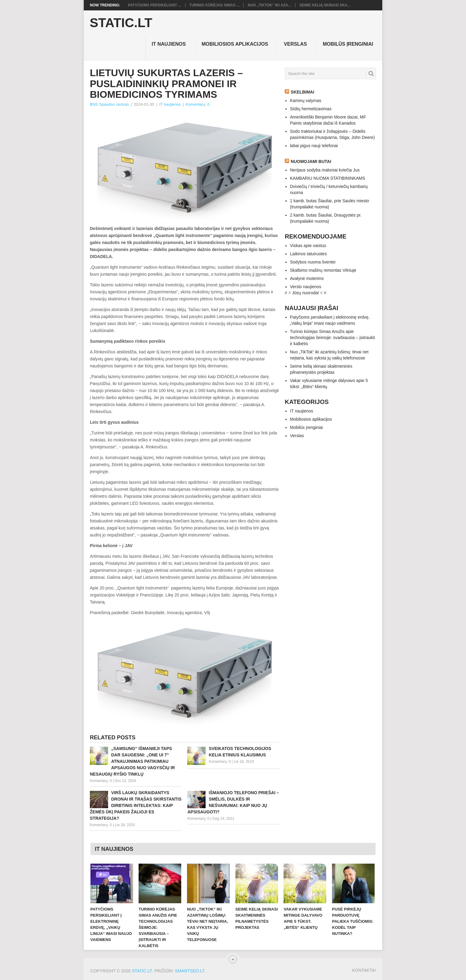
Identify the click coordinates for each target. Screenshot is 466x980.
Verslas (295, 44)
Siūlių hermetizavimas (311, 109)
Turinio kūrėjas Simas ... (215, 5)
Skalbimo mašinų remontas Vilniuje (323, 270)
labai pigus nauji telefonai (314, 146)
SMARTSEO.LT (190, 971)
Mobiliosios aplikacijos (235, 44)
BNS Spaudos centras (109, 104)
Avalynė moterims (307, 278)
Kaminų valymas (306, 101)
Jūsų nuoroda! (306, 293)
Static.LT (121, 23)
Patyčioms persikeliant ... (154, 5)
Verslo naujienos (306, 287)
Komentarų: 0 (198, 104)
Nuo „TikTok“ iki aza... (269, 5)
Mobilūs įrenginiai (348, 44)
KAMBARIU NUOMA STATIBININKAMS (328, 178)
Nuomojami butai (311, 161)
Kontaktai (364, 970)
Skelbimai (303, 92)
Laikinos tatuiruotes (308, 254)
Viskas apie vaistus (308, 246)
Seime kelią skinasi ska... (325, 5)
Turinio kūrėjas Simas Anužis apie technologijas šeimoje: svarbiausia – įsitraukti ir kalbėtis (332, 338)
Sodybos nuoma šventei (313, 262)
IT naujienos (169, 44)
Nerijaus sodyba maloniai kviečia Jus (325, 170)
